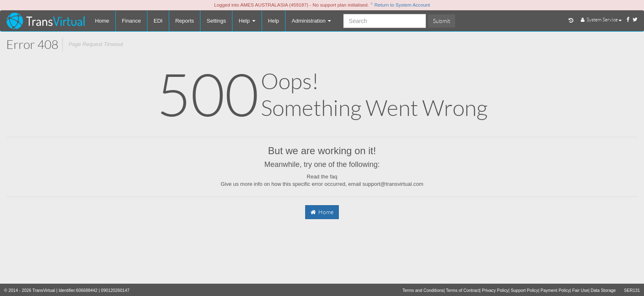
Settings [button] (216, 21)
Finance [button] (131, 21)
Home (322, 212)
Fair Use (580, 290)
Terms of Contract (463, 290)
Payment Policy (555, 290)
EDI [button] (158, 21)
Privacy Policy (495, 290)
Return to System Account (402, 5)
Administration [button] (311, 21)
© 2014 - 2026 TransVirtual (30, 290)
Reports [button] (185, 21)
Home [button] (102, 21)
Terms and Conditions (423, 290)
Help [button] (274, 21)
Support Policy (524, 290)
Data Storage (603, 290)
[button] (247, 21)
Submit (442, 21)
